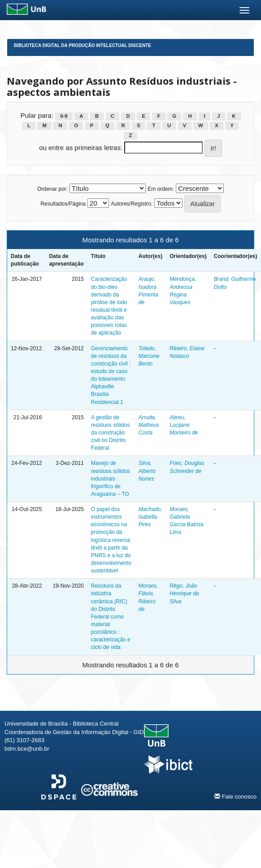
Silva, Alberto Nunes (147, 471)
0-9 (64, 116)
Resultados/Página (63, 204)
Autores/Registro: (132, 204)
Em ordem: (161, 189)
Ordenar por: (52, 189)
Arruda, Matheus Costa (149, 425)
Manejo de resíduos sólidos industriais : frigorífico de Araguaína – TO (111, 479)
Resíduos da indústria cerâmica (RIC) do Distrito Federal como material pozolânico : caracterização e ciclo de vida (111, 617)
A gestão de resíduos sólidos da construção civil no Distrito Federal (111, 433)
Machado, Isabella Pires (150, 517)
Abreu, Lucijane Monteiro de (184, 425)
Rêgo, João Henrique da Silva (184, 593)
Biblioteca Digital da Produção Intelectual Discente (83, 45)
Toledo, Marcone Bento (149, 356)
